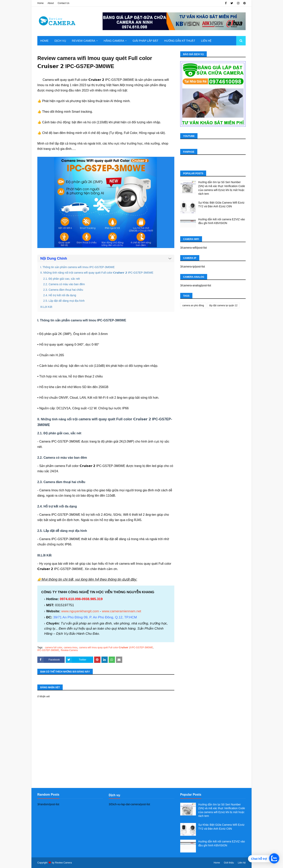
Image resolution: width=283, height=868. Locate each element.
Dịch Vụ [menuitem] (60, 41)
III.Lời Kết (46, 307)
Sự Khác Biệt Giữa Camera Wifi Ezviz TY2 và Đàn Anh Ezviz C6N (221, 205)
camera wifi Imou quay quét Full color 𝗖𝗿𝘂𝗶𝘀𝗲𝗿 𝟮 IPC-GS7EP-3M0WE (116, 648)
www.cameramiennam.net (122, 611)
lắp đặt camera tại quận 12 (223, 305)
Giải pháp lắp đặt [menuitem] (146, 41)
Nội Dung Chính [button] (54, 258)
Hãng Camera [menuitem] (114, 41)
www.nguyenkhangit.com (80, 611)
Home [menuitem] (44, 41)
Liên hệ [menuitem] (206, 41)
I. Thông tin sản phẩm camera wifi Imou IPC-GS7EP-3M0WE (77, 267)
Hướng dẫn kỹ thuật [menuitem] (180, 41)
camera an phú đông (193, 305)
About (51, 3)
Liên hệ (242, 863)
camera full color (54, 648)
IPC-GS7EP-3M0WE (48, 650)
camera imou (70, 648)
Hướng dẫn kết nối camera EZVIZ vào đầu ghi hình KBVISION (222, 221)
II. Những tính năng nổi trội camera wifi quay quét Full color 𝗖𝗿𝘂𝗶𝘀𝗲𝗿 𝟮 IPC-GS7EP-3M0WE (97, 273)
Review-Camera (69, 650)
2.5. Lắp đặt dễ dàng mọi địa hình (64, 301)
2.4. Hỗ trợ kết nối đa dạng (60, 295)
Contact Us (63, 3)
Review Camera (63, 863)
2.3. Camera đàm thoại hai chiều (63, 290)
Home (40, 3)
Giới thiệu (229, 863)
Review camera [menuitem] (84, 41)
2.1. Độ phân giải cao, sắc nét (62, 279)
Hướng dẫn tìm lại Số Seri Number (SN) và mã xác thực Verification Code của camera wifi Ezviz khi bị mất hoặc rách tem (222, 188)
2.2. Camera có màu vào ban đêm (64, 284)
